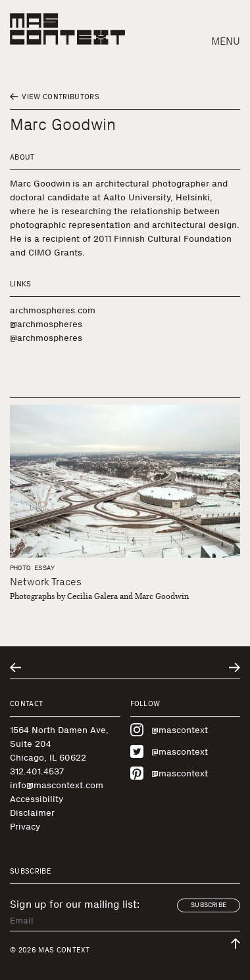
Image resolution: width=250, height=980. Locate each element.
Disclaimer (32, 813)
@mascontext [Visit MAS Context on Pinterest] (169, 773)
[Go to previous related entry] (15, 668)
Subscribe (209, 905)
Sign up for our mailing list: (75, 904)
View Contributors (55, 97)
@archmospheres (46, 324)
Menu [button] (226, 41)
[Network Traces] (125, 481)
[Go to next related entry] (235, 668)
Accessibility (37, 799)
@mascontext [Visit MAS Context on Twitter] (169, 751)
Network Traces (46, 582)
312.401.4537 (37, 771)
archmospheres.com (53, 310)
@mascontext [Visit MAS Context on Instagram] (169, 730)
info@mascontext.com (57, 785)
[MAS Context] (67, 29)
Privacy (25, 827)
